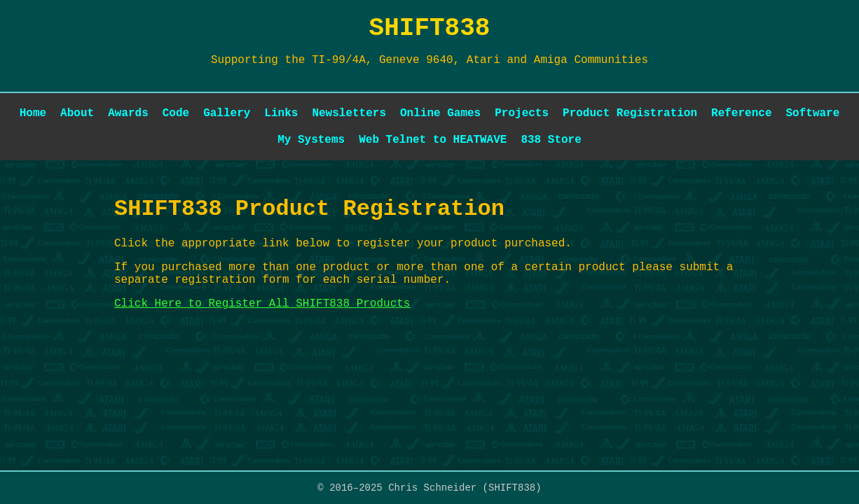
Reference (741, 113)
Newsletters (349, 113)
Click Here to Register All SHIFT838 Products (262, 304)
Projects (522, 113)
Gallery (227, 113)
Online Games (440, 113)
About (77, 113)
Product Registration (630, 113)
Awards (128, 113)
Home (33, 113)
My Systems (311, 140)
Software (812, 113)
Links (281, 113)
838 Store (551, 140)
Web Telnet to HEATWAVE (433, 140)
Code (176, 113)
